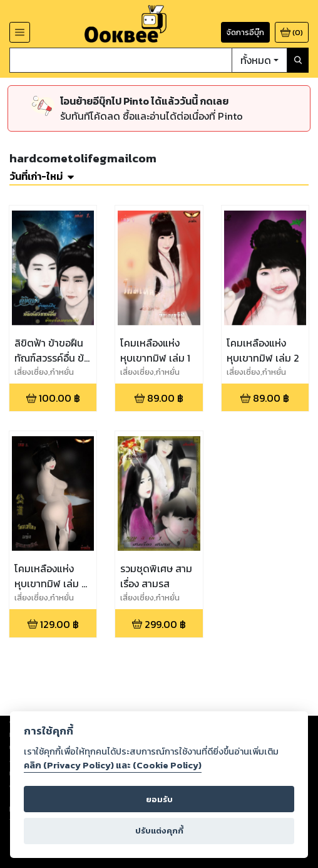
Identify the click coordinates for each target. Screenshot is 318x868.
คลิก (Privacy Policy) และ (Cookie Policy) (113, 765)
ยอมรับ (159, 799)
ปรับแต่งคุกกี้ (159, 831)
